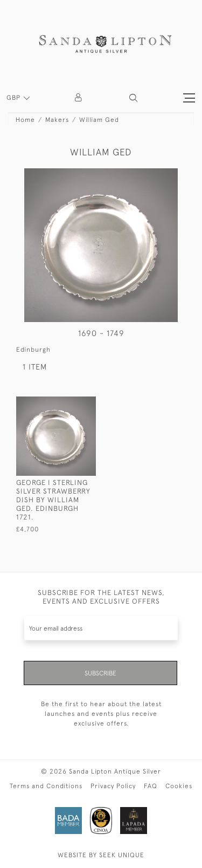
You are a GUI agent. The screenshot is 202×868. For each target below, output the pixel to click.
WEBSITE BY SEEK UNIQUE (101, 855)
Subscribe (100, 673)
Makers (57, 120)
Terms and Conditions (46, 786)
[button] (133, 98)
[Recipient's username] (101, 628)
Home (25, 120)
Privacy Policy (113, 786)
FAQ (151, 786)
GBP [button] (15, 98)
